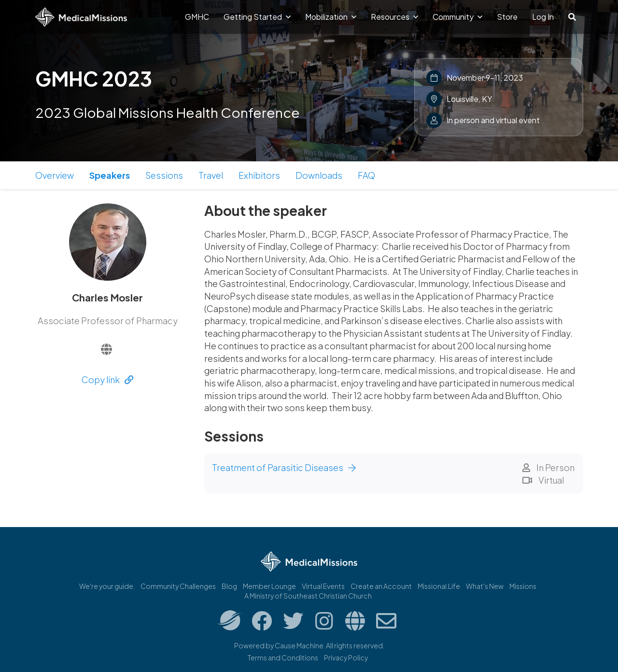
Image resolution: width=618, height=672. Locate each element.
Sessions (164, 175)
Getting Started (257, 17)
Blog (229, 586)
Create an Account (381, 586)
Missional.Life (439, 586)
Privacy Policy (346, 658)
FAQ (366, 175)
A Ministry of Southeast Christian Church (308, 596)
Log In (543, 17)
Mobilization (331, 17)
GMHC (197, 17)
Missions (523, 586)
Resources (394, 17)
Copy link (107, 379)
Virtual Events (323, 586)
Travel (211, 175)
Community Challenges (178, 586)
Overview (55, 175)
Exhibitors (259, 175)
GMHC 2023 (94, 78)
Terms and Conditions (283, 658)
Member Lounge (269, 586)
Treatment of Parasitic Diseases (284, 467)
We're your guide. (107, 586)
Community (457, 17)
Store (507, 17)
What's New (485, 586)
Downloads (319, 175)
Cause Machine (299, 645)
